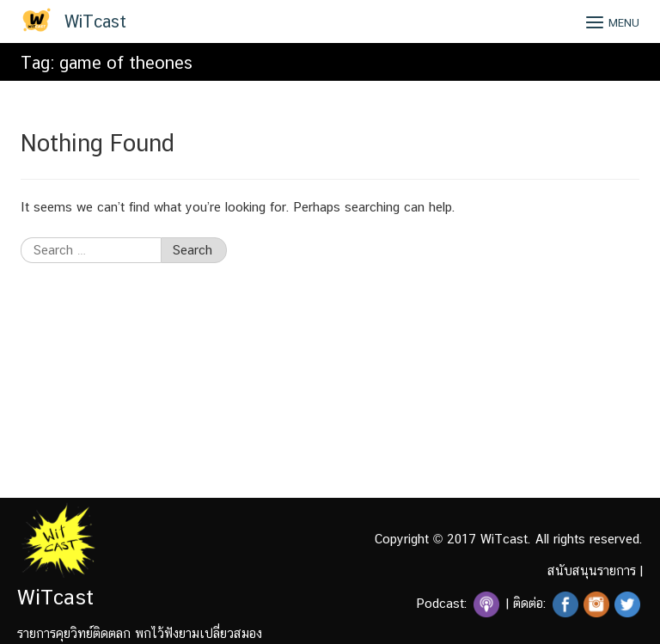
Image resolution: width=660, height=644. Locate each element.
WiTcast (95, 21)
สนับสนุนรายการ (592, 570)
